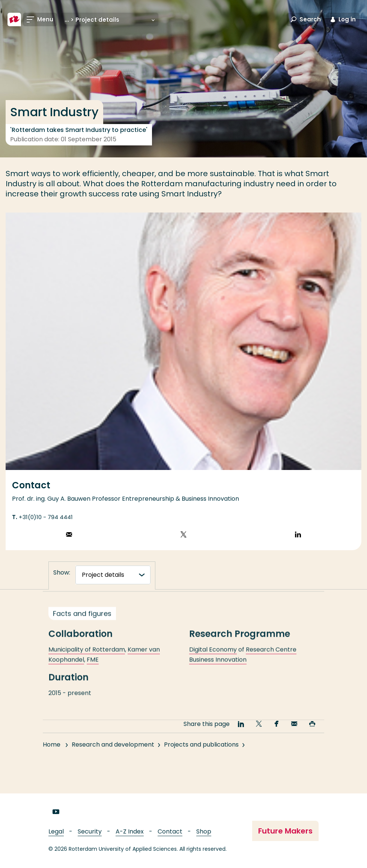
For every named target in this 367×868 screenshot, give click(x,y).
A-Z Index (130, 831)
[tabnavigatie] (113, 575)
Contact (170, 831)
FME (93, 668)
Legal (56, 831)
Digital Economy (213, 658)
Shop (204, 831)
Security (90, 831)
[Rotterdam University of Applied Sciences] (14, 19)
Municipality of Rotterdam (87, 658)
